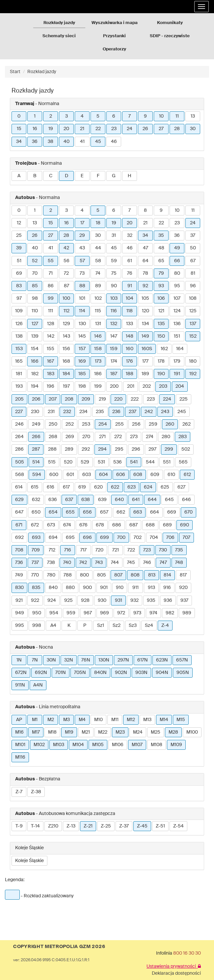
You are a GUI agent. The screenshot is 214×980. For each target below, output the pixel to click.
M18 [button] (52, 732)
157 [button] (82, 349)
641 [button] (136, 500)
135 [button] (161, 324)
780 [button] (51, 575)
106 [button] (161, 298)
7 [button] (130, 116)
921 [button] (19, 601)
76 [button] (130, 273)
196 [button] (51, 386)
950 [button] (37, 613)
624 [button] (148, 487)
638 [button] (86, 500)
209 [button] (86, 399)
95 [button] (177, 286)
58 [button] (98, 261)
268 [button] (53, 437)
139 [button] (35, 336)
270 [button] (86, 437)
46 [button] (114, 142)
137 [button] (193, 324)
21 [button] (82, 129)
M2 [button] (51, 720)
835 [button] (36, 588)
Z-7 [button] (19, 792)
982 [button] (170, 613)
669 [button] (172, 512)
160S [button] (147, 349)
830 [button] (19, 588)
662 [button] (121, 512)
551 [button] (167, 462)
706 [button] (170, 538)
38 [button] (51, 142)
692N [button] (41, 673)
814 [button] (167, 575)
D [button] (67, 176)
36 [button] (35, 142)
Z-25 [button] (106, 826)
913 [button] (151, 588)
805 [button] (102, 575)
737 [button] (35, 563)
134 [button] (146, 324)
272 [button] (118, 437)
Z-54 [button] (178, 826)
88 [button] (82, 286)
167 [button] (51, 361)
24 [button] (130, 129)
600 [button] (54, 475)
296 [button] (136, 449)
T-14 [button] (35, 826)
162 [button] (164, 349)
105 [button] (145, 298)
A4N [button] (38, 685)
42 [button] (66, 248)
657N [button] (182, 660)
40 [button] (67, 142)
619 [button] (82, 487)
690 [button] (185, 525)
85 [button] (35, 286)
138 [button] (19, 336)
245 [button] (182, 412)
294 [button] (102, 449)
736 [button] (19, 563)
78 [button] (146, 273)
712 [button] (52, 550)
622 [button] (115, 487)
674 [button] (67, 525)
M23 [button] (120, 732)
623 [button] (132, 487)
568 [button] (20, 475)
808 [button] (135, 575)
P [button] (85, 626)
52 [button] (35, 261)
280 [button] (166, 437)
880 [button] (70, 588)
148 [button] (130, 336)
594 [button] (37, 475)
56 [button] (67, 261)
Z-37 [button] (124, 826)
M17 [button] (36, 732)
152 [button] (193, 336)
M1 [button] (35, 720)
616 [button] (51, 487)
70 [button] (35, 273)
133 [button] (130, 324)
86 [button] (51, 286)
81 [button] (193, 273)
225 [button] (184, 399)
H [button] (130, 176)
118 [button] (130, 311)
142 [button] (51, 336)
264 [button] (19, 437)
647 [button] (19, 512)
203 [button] (163, 386)
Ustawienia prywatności (174, 966)
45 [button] (98, 142)
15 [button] (19, 129)
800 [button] (84, 575)
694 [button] (53, 538)
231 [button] (51, 412)
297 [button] (152, 449)
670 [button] (188, 512)
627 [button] (181, 487)
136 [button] (177, 324)
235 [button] (100, 412)
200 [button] (114, 386)
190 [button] (161, 374)
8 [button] (145, 210)
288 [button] (52, 449)
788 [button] (68, 575)
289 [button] (69, 449)
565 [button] (183, 462)
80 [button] (177, 273)
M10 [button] (98, 720)
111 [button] (51, 311)
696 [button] (87, 538)
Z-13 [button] (71, 826)
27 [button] (161, 129)
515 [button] (52, 462)
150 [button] (161, 336)
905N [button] (183, 673)
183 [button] (51, 374)
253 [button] (86, 424)
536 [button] (118, 462)
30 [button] (193, 129)
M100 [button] (192, 732)
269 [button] (70, 437)
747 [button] (163, 563)
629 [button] (19, 500)
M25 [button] (156, 732)
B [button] (35, 176)
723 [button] (147, 550)
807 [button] (118, 575)
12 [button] (19, 223)
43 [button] (82, 248)
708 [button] (19, 550)
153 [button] (19, 349)
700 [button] (121, 538)
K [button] (69, 626)
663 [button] (138, 512)
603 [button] (87, 475)
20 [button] (66, 129)
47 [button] (146, 248)
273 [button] (134, 437)
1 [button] (35, 116)
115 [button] (98, 311)
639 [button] (102, 500)
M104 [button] (78, 745)
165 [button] (19, 361)
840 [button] (53, 588)
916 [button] (167, 588)
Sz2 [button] (117, 626)
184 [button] (66, 374)
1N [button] (19, 660)
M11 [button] (115, 720)
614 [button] (19, 487)
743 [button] (99, 563)
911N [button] (20, 685)
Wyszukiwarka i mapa (115, 23)
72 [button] (66, 273)
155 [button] (51, 349)
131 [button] (98, 324)
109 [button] (19, 311)
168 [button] (66, 361)
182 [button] (35, 374)
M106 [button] (118, 745)
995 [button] (20, 626)
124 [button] (177, 311)
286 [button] (19, 449)
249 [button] (36, 424)
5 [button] (98, 116)
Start (15, 72)
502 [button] (186, 449)
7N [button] (35, 660)
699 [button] (105, 538)
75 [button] (114, 273)
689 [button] (167, 525)
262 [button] (187, 424)
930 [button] (102, 601)
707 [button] (187, 538)
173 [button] (98, 361)
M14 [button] (164, 720)
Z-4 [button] (165, 626)
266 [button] (36, 437)
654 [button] (53, 512)
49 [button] (177, 248)
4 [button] (82, 116)
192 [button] (193, 374)
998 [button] (37, 626)
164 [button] (180, 349)
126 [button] (19, 324)
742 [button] (83, 563)
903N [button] (141, 673)
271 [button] (102, 437)
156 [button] (66, 349)
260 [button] (170, 424)
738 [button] (51, 563)
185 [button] (82, 374)
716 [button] (68, 550)
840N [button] (100, 673)
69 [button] (19, 273)
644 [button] (152, 500)
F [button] (98, 176)
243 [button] (165, 412)
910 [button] (120, 588)
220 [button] (118, 399)
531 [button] (101, 462)
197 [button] (66, 386)
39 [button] (19, 248)
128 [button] (51, 324)
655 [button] (70, 512)
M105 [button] (98, 745)
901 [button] (104, 588)
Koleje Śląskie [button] (29, 861)
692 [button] (19, 538)
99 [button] (51, 298)
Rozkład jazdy (42, 72)
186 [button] (98, 374)
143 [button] (67, 336)
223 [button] (151, 399)
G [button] (114, 176)
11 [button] (177, 116)
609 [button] (155, 475)
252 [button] (70, 424)
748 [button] (179, 563)
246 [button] (19, 424)
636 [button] (53, 500)
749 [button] (19, 575)
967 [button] (88, 613)
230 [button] (35, 412)
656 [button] (87, 512)
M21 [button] (86, 732)
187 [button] (114, 374)
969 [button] (105, 613)
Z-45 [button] (142, 826)
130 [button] (82, 324)
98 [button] (35, 298)
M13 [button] (147, 720)
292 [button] (86, 449)
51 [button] (19, 261)
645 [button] (169, 500)
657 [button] (104, 512)
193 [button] (19, 386)
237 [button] (133, 412)
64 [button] (146, 261)
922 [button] (35, 601)
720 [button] (99, 550)
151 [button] (177, 336)
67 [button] (193, 261)
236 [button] (116, 412)
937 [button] (184, 601)
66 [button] (177, 261)
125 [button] (193, 311)
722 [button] (131, 550)
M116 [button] (20, 757)
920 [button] (183, 588)
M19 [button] (69, 732)
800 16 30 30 (187, 953)
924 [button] (52, 601)
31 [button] (114, 236)
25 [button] (19, 236)
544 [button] (150, 462)
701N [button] (61, 673)
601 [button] (70, 475)
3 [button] (67, 116)
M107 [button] (137, 745)
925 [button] (68, 601)
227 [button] (19, 412)
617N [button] (143, 660)
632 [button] (36, 500)
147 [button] (114, 336)
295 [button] (119, 449)
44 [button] (98, 248)
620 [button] (98, 487)
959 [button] (71, 613)
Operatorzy (114, 49)
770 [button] (35, 575)
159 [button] (114, 349)
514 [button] (36, 462)
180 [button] (193, 361)
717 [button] (83, 550)
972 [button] (121, 613)
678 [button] (100, 525)
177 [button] (145, 361)
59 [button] (114, 261)
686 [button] (117, 525)
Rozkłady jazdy (59, 23)
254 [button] (103, 424)
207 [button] (53, 399)
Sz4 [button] (149, 626)
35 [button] (161, 236)
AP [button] (19, 720)
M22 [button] (103, 732)
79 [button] (161, 273)
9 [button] (145, 116)
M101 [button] (20, 745)
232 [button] (67, 412)
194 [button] (35, 386)
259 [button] (153, 424)
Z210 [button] (53, 826)
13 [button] (193, 116)
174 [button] (114, 361)
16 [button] (35, 129)
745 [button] (131, 563)
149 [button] (145, 336)
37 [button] (193, 236)
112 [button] (67, 311)
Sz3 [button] (133, 626)
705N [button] (80, 673)
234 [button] (83, 412)
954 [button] (54, 613)
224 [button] (167, 399)
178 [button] (161, 361)
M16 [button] (19, 732)
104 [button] (130, 298)
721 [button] (116, 550)
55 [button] (51, 261)
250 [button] (53, 424)
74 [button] (98, 273)
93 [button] (161, 286)
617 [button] (66, 487)
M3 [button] (67, 720)
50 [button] (193, 248)
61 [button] (130, 261)
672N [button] (21, 673)
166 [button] (35, 361)
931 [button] (119, 601)
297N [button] (123, 660)
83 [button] (19, 286)
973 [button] (137, 613)
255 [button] (120, 424)
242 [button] (149, 412)
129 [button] (67, 324)
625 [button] (165, 487)
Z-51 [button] (160, 826)
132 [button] (114, 324)
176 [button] (130, 361)
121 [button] (161, 311)
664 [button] (155, 512)
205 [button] (19, 399)
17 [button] (82, 223)
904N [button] (162, 673)
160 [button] (130, 349)
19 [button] (51, 129)
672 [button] (35, 525)
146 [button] (98, 336)
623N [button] (162, 660)
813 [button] (152, 575)
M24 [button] (138, 732)
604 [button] (104, 475)
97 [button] (19, 298)
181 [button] (19, 374)
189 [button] (145, 374)
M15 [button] (181, 720)
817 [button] (183, 575)
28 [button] (177, 129)
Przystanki (114, 36)
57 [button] (82, 261)
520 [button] (68, 462)
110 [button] (35, 311)
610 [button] (171, 475)
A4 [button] (53, 626)
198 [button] (82, 386)
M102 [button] (39, 745)
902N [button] (121, 673)
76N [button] (86, 660)
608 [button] (138, 475)
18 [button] (98, 223)
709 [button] (36, 550)
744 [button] (115, 563)
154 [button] (35, 349)
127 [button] (35, 324)
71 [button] (51, 273)
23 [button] (114, 129)
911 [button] (135, 588)
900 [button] (87, 588)
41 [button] (82, 142)
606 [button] (121, 475)
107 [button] (177, 298)
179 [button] (177, 361)
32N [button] (69, 660)
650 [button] (36, 512)
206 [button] (36, 399)
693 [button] (36, 538)
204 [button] (180, 386)
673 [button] (51, 525)
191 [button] (177, 374)
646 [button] (187, 500)
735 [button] (179, 550)
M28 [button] (173, 732)
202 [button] (147, 386)
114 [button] (82, 311)
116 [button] (114, 311)
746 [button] (147, 563)
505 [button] (20, 462)
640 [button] (119, 500)
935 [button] (151, 601)
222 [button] (135, 399)
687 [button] (134, 525)
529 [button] (85, 462)
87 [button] (67, 286)
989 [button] (187, 613)
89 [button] (98, 286)
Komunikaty (170, 23)
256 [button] (136, 424)
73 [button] (82, 273)
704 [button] (154, 538)
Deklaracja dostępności (176, 973)
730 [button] (163, 550)
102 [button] (98, 298)
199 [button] (98, 386)
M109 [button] (176, 745)
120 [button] (146, 311)
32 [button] (130, 236)
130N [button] (104, 660)
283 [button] (183, 437)
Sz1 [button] (101, 626)
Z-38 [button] (36, 792)
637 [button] (69, 500)
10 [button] (161, 116)
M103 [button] (59, 745)
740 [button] (67, 563)
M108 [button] (157, 745)
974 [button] (153, 613)
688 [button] (150, 525)
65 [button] (161, 261)
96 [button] (193, 286)
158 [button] (98, 349)
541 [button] (134, 462)
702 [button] (138, 538)
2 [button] (51, 116)
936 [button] (168, 601)
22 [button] (98, 129)
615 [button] (35, 487)
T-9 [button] (19, 826)
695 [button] (70, 538)
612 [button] (187, 475)
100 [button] (66, 298)
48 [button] (161, 248)
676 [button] (83, 525)
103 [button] (114, 298)
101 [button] (82, 298)
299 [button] (169, 449)
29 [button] (82, 236)
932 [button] (134, 601)
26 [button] (145, 129)
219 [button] (102, 399)
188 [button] (130, 374)
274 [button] (150, 437)
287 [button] (36, 449)
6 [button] (114, 116)
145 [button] (82, 336)
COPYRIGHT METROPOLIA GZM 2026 (59, 947)
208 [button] (69, 399)
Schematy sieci (59, 36)
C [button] (51, 176)
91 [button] (130, 286)
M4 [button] (82, 720)
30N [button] (51, 660)
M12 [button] (131, 720)
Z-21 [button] (88, 826)
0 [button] (19, 116)
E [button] (82, 176)
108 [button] (193, 298)
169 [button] (82, 361)
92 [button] (145, 286)
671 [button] (19, 525)
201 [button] (131, 386)
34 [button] (19, 142)
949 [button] (20, 613)
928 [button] (85, 601)
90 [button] (114, 286)
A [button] (19, 176)
